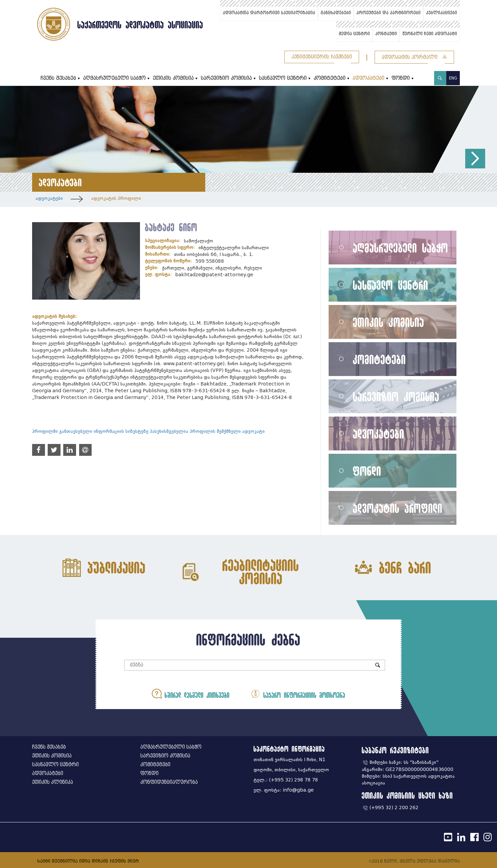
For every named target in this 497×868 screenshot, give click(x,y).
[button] (475, 159)
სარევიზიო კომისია (226, 78)
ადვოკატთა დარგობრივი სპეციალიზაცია (269, 13)
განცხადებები (336, 13)
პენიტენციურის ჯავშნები (322, 57)
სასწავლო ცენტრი (283, 78)
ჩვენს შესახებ (58, 78)
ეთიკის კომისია (173, 78)
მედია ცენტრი (354, 34)
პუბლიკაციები (442, 13)
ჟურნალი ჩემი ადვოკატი (430, 34)
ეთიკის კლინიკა (53, 782)
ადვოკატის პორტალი (414, 57)
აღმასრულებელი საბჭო (114, 78)
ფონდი (401, 78)
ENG (453, 78)
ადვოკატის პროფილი (116, 198)
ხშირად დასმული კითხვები (191, 694)
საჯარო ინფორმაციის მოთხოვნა (298, 694)
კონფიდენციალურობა (169, 782)
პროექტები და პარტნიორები (388, 13)
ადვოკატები (369, 78)
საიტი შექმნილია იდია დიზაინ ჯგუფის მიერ (88, 861)
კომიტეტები (330, 78)
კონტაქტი (386, 34)
